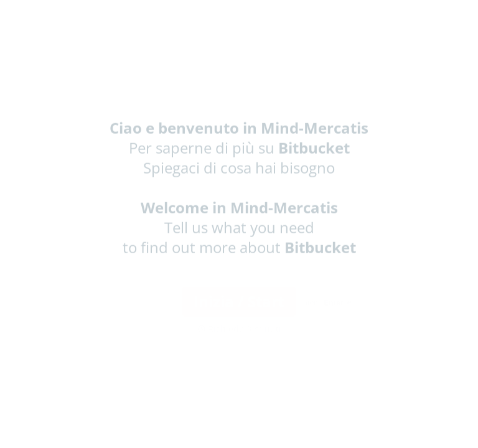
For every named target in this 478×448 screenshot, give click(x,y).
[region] (122, 400)
